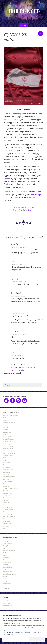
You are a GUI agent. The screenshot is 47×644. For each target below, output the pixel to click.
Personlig (6, 502)
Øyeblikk (6, 500)
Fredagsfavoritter (9, 439)
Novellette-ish (8, 606)
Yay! (5, 528)
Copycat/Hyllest (8, 544)
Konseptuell (7, 562)
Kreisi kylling (7, 567)
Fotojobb (6, 558)
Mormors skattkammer (11, 488)
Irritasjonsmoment (9, 453)
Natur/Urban (8, 572)
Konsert (6, 565)
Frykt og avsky (8, 441)
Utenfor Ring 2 (8, 524)
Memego (6, 484)
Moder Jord (7, 486)
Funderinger (7, 444)
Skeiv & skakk (8, 514)
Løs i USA (6, 479)
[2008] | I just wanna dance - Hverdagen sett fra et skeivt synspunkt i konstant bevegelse (26, 367)
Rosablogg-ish (8, 507)
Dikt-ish (6, 601)
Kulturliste (7, 467)
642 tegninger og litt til (10, 416)
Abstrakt (6, 541)
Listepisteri (7, 472)
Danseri (6, 420)
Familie (6, 430)
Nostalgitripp (7, 493)
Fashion (6, 553)
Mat (5, 569)
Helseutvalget (36, 195)
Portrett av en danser (10, 579)
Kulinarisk (7, 463)
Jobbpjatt (6, 458)
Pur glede (6, 505)
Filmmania (7, 434)
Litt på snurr (7, 474)
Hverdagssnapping (9, 451)
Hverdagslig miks (9, 448)
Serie (5, 586)
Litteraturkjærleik (9, 477)
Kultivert (6, 465)
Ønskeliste (6, 498)
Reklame (31, 210)
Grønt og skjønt (8, 446)
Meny (23, 25)
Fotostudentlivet (8, 437)
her (9, 178)
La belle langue (8, 470)
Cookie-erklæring (9, 634)
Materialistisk (8, 481)
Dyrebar (6, 427)
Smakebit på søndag (10, 517)
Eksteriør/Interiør (9, 550)
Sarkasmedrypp (8, 510)
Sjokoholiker (7, 512)
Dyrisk (5, 548)
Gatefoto (6, 560)
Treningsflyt (7, 521)
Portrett (6, 576)
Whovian (6, 526)
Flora (5, 555)
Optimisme (7, 495)
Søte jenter (7, 519)
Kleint (5, 460)
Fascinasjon (7, 432)
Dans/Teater (7, 546)
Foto (20, 210)
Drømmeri (6, 425)
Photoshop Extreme (9, 574)
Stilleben (6, 588)
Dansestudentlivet (9, 423)
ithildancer (31, 207)
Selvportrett (7, 583)
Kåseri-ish (6, 603)
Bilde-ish (6, 418)
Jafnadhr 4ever (8, 455)
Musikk (6, 491)
